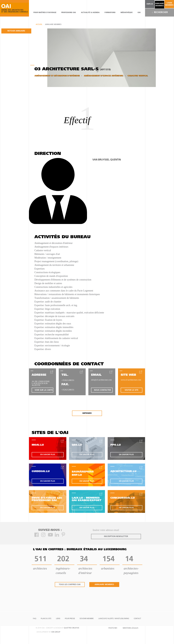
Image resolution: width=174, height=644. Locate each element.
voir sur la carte (44, 390)
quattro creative (72, 628)
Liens (58, 619)
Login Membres (169, 4)
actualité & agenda (90, 13)
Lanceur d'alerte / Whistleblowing (114, 619)
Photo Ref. (113, 628)
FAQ (35, 619)
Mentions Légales (130, 628)
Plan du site (46, 619)
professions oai (69, 13)
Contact (137, 619)
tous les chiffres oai (70, 585)
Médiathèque (127, 13)
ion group (56, 632)
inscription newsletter (116, 536)
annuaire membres (159, 5)
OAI (139, 13)
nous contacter (102, 390)
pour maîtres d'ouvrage (45, 13)
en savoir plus (48, 455)
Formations (110, 13)
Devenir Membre (87, 619)
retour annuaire (16, 31)
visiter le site (132, 390)
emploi (150, 4)
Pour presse (70, 619)
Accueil (39, 25)
